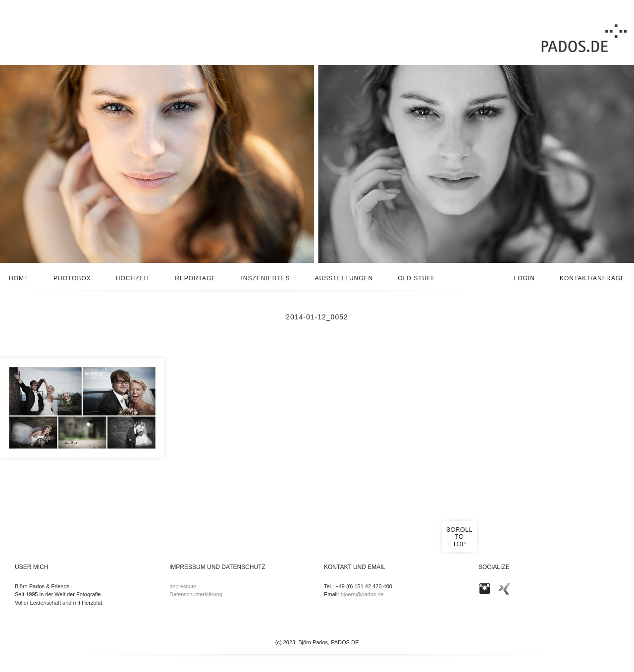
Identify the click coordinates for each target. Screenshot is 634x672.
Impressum (183, 586)
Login (525, 278)
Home (19, 278)
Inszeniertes (265, 278)
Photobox (72, 278)
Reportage (195, 278)
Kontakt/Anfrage (592, 278)
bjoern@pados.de (362, 594)
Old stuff (417, 278)
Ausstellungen (344, 278)
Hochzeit (133, 278)
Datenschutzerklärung (196, 594)
